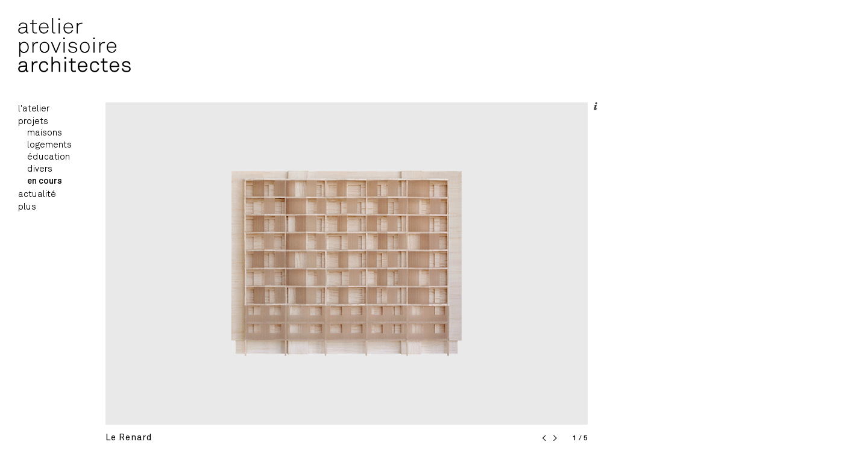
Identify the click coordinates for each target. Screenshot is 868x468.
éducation (49, 157)
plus (27, 207)
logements (49, 145)
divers (40, 169)
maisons (45, 133)
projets (33, 121)
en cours (45, 181)
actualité (37, 194)
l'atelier (34, 109)
